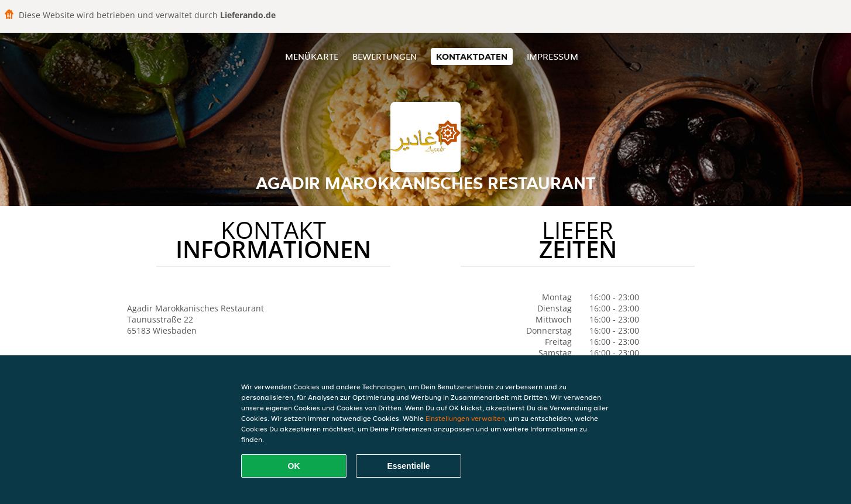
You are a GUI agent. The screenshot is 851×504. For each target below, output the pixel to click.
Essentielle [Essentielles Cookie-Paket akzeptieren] (408, 466)
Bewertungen (385, 56)
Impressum (553, 56)
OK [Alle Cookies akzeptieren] (294, 466)
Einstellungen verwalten (465, 418)
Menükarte (312, 56)
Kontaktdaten (472, 56)
